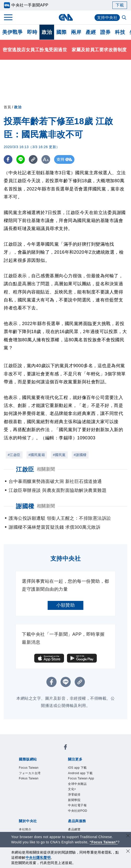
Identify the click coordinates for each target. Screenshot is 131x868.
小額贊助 (65, 605)
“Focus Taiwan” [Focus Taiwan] (104, 842)
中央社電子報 (77, 805)
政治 (47, 32)
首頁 (7, 107)
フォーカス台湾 (30, 773)
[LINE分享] (21, 159)
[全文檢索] (125, 18)
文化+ (72, 789)
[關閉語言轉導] (128, 836)
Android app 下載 (80, 773)
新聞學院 (74, 800)
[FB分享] (8, 159)
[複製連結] (33, 159)
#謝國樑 (80, 455)
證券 (105, 32)
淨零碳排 (74, 795)
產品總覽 (74, 829)
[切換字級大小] (46, 159)
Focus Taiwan (29, 768)
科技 (120, 32)
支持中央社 (107, 18)
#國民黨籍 (37, 455)
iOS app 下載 (77, 768)
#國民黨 (59, 455)
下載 (120, 5)
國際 (61, 32)
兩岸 (76, 32)
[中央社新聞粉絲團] (65, 748)
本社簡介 (25, 829)
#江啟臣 (14, 455)
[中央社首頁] (66, 17)
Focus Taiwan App (81, 778)
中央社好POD (78, 811)
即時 (32, 32)
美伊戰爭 (12, 32)
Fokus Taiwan (29, 778)
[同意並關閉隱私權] (128, 852)
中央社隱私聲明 (38, 858)
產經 (91, 32)
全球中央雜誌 (77, 784)
